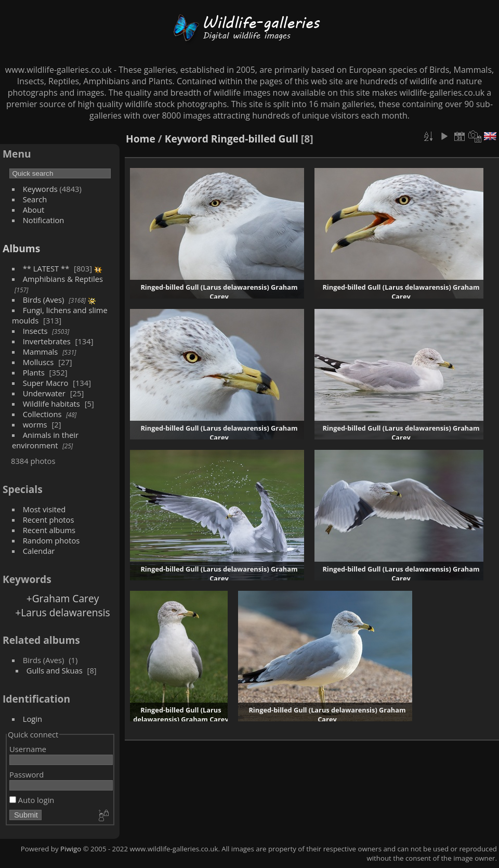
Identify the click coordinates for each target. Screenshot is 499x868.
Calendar (39, 551)
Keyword (187, 139)
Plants (34, 372)
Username (28, 749)
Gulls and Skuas (55, 670)
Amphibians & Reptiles (63, 279)
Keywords (40, 189)
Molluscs (38, 362)
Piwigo (71, 849)
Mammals (41, 352)
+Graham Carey (63, 598)
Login (32, 719)
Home (141, 139)
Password (27, 774)
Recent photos (49, 520)
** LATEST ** (46, 268)
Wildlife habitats (51, 404)
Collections (42, 414)
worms (35, 424)
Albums (21, 248)
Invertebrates (47, 341)
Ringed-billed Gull (255, 139)
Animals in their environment (45, 440)
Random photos (51, 540)
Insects (35, 331)
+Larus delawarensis (62, 612)
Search (35, 199)
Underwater (44, 393)
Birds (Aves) (44, 300)
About (34, 210)
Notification (44, 220)
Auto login (32, 800)
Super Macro (46, 383)
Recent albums (49, 530)
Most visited (44, 509)
